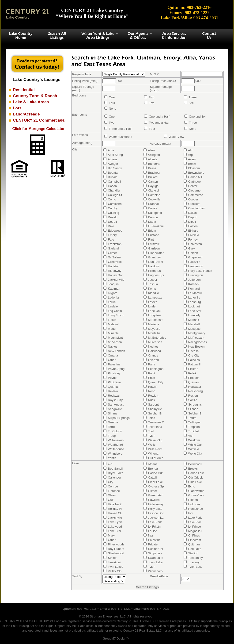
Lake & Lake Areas (31, 102)
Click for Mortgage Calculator (38, 129)
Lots (17, 108)
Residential (24, 90)
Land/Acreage (26, 114)
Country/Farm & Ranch (35, 96)
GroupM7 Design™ (116, 638)
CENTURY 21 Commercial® (39, 120)
